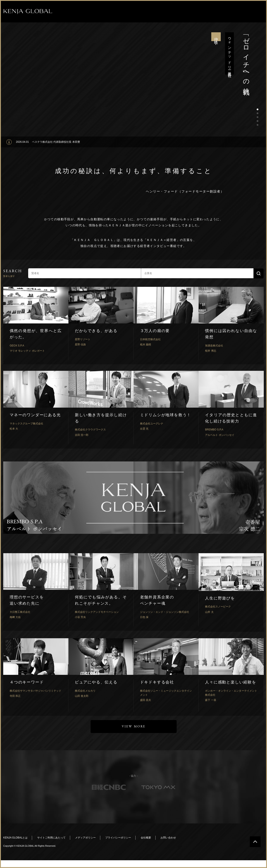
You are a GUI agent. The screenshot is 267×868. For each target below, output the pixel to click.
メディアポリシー (85, 838)
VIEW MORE (134, 727)
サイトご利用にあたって (51, 838)
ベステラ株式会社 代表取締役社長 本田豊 (56, 142)
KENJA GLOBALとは (15, 838)
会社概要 (146, 838)
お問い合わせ (168, 838)
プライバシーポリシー (118, 838)
